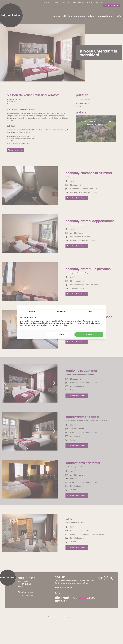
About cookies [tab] (61, 312)
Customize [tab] (60, 334)
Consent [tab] (32, 312)
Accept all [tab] (89, 334)
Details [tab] (91, 312)
